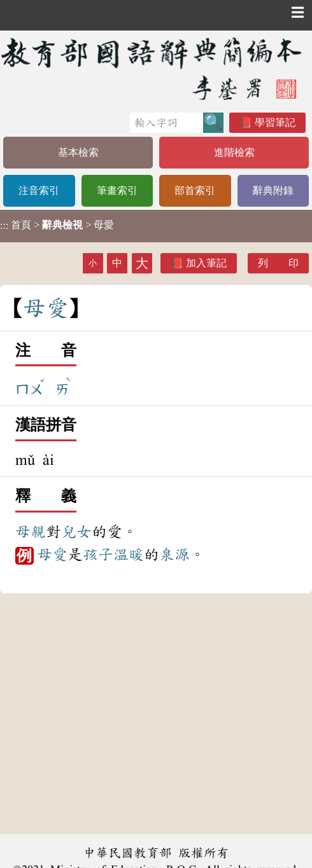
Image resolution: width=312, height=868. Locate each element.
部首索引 (195, 190)
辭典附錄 (273, 190)
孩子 (98, 555)
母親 (31, 532)
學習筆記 (275, 122)
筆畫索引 (117, 190)
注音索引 (39, 190)
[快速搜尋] (167, 123)
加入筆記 (206, 263)
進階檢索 (234, 152)
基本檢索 (78, 152)
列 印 (278, 263)
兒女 (76, 532)
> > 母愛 (57, 225)
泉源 (174, 555)
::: (4, 226)
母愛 (52, 555)
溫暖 (129, 555)
